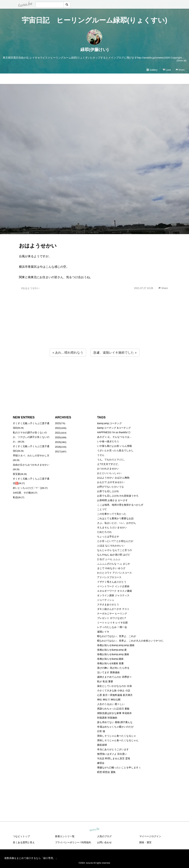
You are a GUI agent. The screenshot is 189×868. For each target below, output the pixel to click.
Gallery (152, 70)
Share (180, 70)
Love (167, 70)
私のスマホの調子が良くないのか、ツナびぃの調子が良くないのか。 (31, 437)
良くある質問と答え (24, 842)
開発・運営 (145, 842)
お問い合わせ (104, 842)
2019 (58, 442)
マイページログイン (150, 836)
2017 (58, 452)
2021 (58, 433)
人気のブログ (104, 836)
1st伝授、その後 (22, 493)
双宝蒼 (17, 474)
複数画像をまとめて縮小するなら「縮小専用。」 (31, 858)
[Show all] (181, 61)
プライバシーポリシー (67, 842)
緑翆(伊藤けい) (94, 50)
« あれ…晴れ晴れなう (68, 353)
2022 (58, 428)
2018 (58, 447)
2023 (58, 423)
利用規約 (86, 842)
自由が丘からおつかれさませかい (31, 465)
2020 (58, 437)
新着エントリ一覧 (65, 836)
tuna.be (94, 830)
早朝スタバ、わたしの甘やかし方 (31, 456)
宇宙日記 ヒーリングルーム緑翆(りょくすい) (94, 20)
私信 (15, 497)
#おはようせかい (30, 288)
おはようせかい (38, 246)
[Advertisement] (94, 327)
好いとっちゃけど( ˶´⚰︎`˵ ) (27, 488)
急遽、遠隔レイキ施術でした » (115, 353)
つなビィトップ (21, 836)
